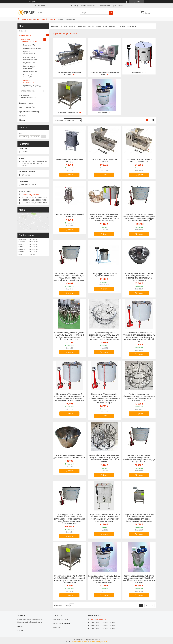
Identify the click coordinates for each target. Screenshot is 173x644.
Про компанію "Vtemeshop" (30, 112)
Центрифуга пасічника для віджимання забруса (104, 275)
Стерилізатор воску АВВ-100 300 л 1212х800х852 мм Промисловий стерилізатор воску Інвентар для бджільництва (69, 579)
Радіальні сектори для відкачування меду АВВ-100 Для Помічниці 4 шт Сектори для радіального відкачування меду (104, 336)
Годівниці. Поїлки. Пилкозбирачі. (30, 58)
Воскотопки (27, 45)
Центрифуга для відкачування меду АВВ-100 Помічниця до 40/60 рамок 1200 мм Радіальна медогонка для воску (104, 218)
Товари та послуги (28, 19)
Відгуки (22, 120)
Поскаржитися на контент (80, 642)
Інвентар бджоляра (30, 48)
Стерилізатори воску (68, 113)
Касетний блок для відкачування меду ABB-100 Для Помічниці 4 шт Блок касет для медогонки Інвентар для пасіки (69, 336)
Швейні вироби (29, 71)
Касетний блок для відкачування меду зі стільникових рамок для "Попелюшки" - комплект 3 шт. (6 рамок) (104, 459)
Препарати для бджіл (31, 86)
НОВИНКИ (54, 26)
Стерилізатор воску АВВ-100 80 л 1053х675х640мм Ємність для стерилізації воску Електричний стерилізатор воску (104, 518)
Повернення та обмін (27, 107)
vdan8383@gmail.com (30, 195)
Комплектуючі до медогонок (29, 67)
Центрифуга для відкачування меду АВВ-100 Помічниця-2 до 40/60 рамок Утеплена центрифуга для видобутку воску (69, 277)
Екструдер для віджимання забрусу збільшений (139, 161)
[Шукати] (111, 13)
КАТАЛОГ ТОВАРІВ (68, 26)
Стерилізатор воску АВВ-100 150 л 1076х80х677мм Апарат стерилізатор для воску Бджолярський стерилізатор (139, 518)
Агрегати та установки (27, 81)
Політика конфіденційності (98, 642)
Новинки (22, 31)
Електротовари (27, 91)
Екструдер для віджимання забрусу (104, 161)
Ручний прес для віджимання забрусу (69, 161)
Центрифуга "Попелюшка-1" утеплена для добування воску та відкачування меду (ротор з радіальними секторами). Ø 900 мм (139, 337)
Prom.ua (97, 640)
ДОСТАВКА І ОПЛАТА (86, 26)
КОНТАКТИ (132, 26)
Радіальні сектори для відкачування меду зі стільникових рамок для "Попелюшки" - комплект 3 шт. (139, 397)
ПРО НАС (121, 26)
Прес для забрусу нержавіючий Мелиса (69, 215)
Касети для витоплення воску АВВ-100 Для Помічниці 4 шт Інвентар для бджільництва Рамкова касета (139, 277)
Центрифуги (137, 72)
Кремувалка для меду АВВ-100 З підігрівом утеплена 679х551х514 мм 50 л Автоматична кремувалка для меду (139, 579)
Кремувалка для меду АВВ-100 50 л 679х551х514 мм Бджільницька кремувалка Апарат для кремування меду (104, 579)
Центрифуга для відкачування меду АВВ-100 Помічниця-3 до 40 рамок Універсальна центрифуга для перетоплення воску (139, 218)
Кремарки (103, 113)
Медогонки (27, 63)
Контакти (23, 116)
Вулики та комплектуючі (28, 53)
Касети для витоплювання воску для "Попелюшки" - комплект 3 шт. (69, 456)
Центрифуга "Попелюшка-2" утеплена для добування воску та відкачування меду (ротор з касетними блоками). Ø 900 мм (69, 397)
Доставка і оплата (26, 103)
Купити (71, 175)
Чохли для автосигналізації (27, 96)
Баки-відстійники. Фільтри (30, 76)
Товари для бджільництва (46, 19)
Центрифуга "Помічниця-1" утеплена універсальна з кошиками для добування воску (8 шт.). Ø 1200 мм (139, 459)
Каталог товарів (25, 35)
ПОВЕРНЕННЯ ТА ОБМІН (106, 26)
